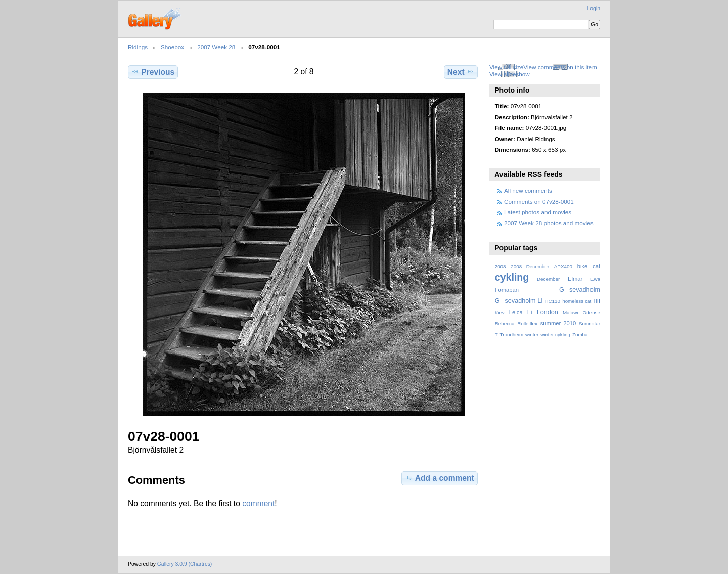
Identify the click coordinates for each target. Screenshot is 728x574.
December (548, 279)
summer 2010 (558, 323)
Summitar (589, 323)
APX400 (563, 266)
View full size (506, 67)
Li (530, 312)
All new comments (528, 190)
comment (258, 503)
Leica (516, 312)
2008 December (530, 266)
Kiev (500, 312)
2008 (500, 266)
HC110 (552, 301)
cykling (512, 277)
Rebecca (505, 323)
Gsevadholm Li (519, 301)
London (548, 312)
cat (596, 266)
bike (583, 266)
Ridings (138, 47)
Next (461, 72)
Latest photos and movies (538, 212)
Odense (591, 312)
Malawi (571, 312)
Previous (153, 72)
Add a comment (440, 478)
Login (594, 8)
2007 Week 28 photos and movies (549, 223)
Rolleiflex (527, 323)
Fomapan (507, 290)
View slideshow (510, 74)
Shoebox (172, 47)
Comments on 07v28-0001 (539, 202)
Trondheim (512, 335)
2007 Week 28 (216, 47)
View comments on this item (560, 67)
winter (532, 335)
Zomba (580, 335)
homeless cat (577, 301)
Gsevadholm (580, 290)
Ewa (595, 279)
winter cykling (555, 335)
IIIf (597, 301)
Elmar (575, 279)
